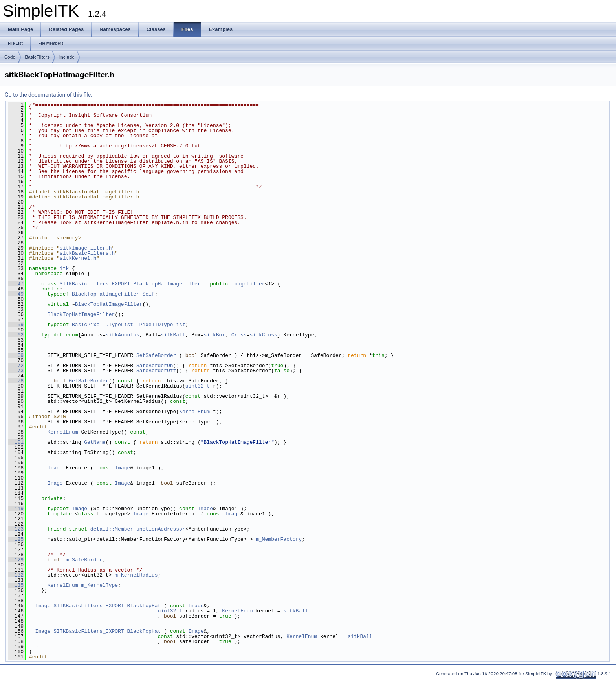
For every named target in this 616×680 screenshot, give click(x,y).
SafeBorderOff (156, 371)
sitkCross (264, 335)
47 (16, 284)
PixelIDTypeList (162, 325)
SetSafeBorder (156, 355)
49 (16, 294)
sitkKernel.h (78, 258)
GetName (95, 442)
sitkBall (173, 335)
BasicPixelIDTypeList (103, 325)
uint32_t (198, 386)
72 (16, 366)
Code (10, 57)
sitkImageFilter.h (86, 248)
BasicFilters (37, 57)
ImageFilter (248, 284)
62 (16, 335)
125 (16, 539)
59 (16, 325)
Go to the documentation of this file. (49, 95)
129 (16, 560)
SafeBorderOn (155, 366)
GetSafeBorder (89, 381)
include (67, 57)
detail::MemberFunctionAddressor (138, 529)
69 (16, 355)
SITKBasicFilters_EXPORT (95, 284)
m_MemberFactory (279, 539)
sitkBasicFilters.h (87, 253)
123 (16, 529)
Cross (239, 335)
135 (16, 585)
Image (55, 468)
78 (16, 381)
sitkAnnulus (123, 335)
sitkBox (215, 335)
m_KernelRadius (136, 575)
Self (148, 294)
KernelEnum (194, 412)
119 (16, 509)
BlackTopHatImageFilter (167, 284)
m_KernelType (99, 585)
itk (64, 268)
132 (16, 575)
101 (16, 442)
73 (16, 371)
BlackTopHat (144, 606)
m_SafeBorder (84, 560)
